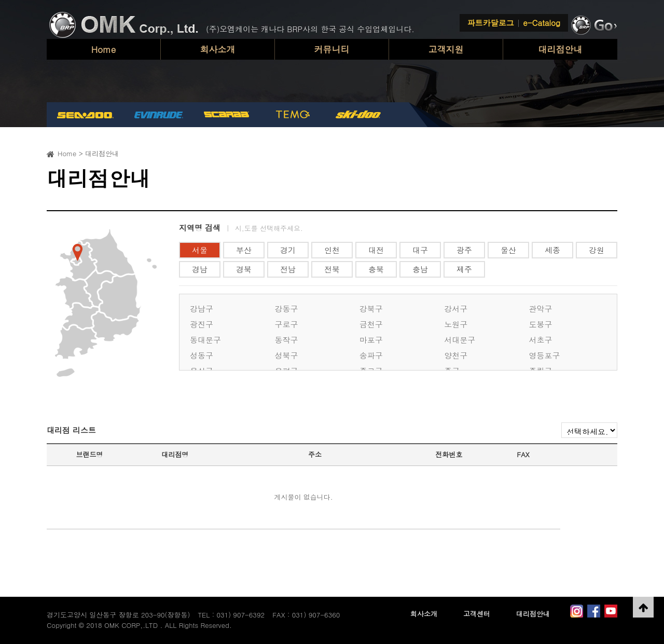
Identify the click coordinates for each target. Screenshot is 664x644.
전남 (288, 269)
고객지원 (446, 49)
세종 (552, 250)
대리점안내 (561, 49)
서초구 (541, 340)
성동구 (202, 355)
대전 (376, 250)
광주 (464, 250)
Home (104, 49)
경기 (288, 250)
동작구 (286, 340)
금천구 (371, 324)
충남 (420, 269)
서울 (200, 250)
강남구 (202, 309)
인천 (332, 250)
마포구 (371, 340)
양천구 (456, 355)
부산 (244, 250)
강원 (597, 250)
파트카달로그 (491, 23)
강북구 (371, 309)
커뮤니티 (332, 49)
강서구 (456, 309)
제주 (464, 269)
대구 (420, 250)
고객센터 (477, 614)
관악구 (541, 309)
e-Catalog (542, 23)
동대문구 (205, 340)
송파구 (371, 355)
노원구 (456, 324)
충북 (376, 269)
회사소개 (218, 49)
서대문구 (460, 340)
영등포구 (545, 355)
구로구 (286, 324)
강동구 (286, 309)
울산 (508, 250)
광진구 (202, 324)
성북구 (286, 355)
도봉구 (541, 324)
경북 (244, 269)
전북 (332, 269)
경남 (200, 269)
